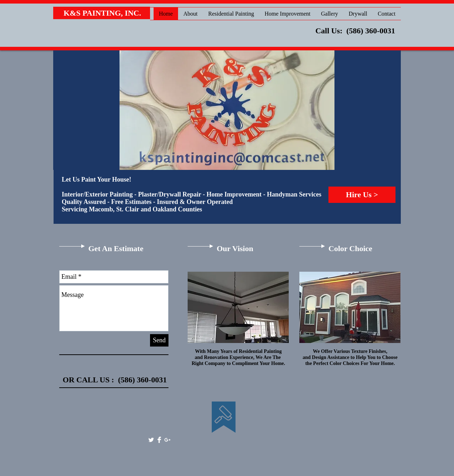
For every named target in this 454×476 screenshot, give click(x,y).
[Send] (159, 340)
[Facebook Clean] (159, 440)
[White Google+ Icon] (167, 440)
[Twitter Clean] (151, 440)
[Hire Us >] (362, 195)
